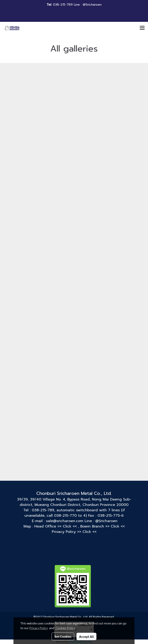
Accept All (86, 636)
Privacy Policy (39, 628)
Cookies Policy (65, 628)
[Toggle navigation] (142, 28)
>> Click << (68, 526)
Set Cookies (63, 636)
